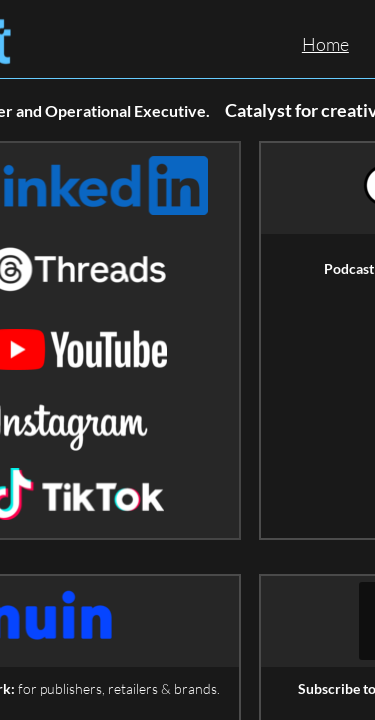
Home (325, 44)
